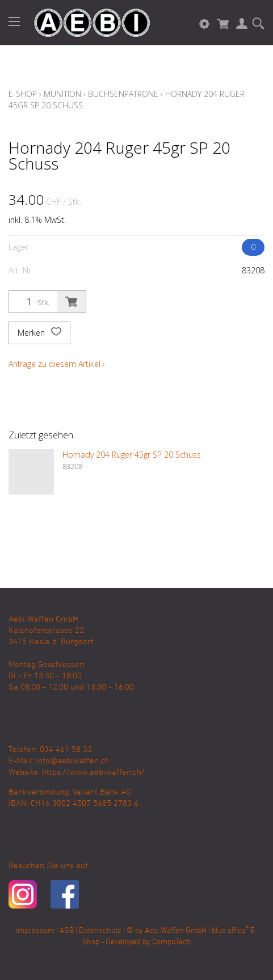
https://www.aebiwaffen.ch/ (93, 772)
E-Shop (23, 94)
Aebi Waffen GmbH (176, 931)
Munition (62, 94)
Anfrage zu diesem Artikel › (57, 364)
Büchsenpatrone (123, 94)
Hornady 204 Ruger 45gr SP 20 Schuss (132, 455)
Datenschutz (100, 931)
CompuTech (172, 942)
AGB (67, 931)
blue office (230, 931)
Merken (39, 333)
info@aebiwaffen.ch (72, 761)
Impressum (35, 931)
